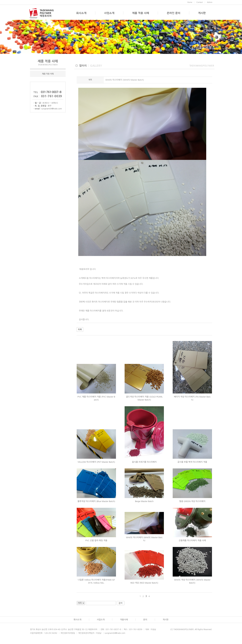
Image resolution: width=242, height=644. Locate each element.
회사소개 (81, 13)
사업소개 (109, 13)
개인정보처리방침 (68, 637)
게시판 (202, 13)
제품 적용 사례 (141, 13)
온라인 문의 (174, 13)
